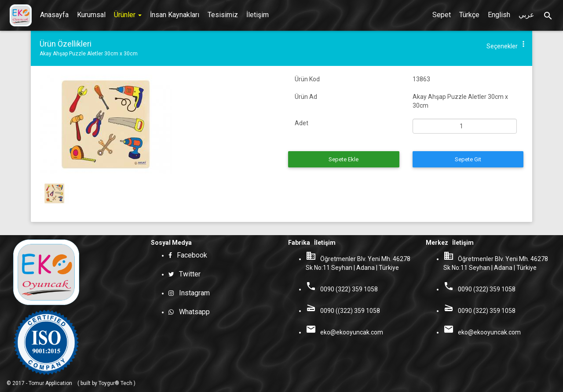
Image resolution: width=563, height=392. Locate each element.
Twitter (188, 274)
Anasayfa (54, 15)
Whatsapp (192, 312)
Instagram (192, 293)
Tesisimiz (223, 15)
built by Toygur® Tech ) (108, 383)
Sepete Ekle (344, 159)
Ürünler (128, 15)
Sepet (442, 15)
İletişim (258, 15)
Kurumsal (91, 15)
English (499, 15)
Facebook (190, 255)
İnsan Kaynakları (175, 15)
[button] (523, 46)
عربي (526, 15)
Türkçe (469, 15)
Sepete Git (468, 159)
